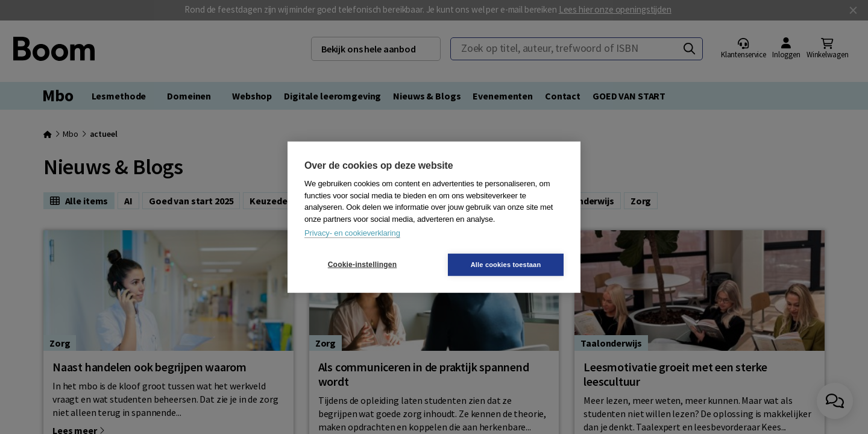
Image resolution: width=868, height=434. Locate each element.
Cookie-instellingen (362, 265)
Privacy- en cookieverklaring (352, 233)
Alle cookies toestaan (506, 264)
